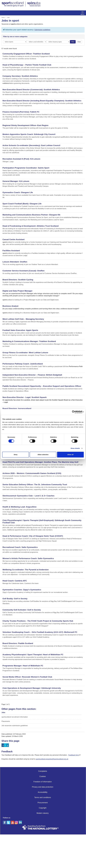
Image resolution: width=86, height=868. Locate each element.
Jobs (8, 17)
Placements (6, 721)
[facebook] (5, 822)
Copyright (43, 808)
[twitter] (9, 822)
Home (3, 17)
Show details (75, 448)
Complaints (43, 771)
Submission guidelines (42, 30)
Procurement (43, 803)
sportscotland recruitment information (15, 717)
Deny (16, 455)
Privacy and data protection (43, 787)
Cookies (43, 776)
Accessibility (43, 792)
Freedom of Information (43, 782)
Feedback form (74, 755)
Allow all (70, 455)
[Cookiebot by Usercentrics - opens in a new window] (75, 412)
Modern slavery (43, 813)
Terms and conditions (43, 797)
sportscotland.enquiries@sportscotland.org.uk (52, 759)
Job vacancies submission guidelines (15, 726)
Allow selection (43, 455)
